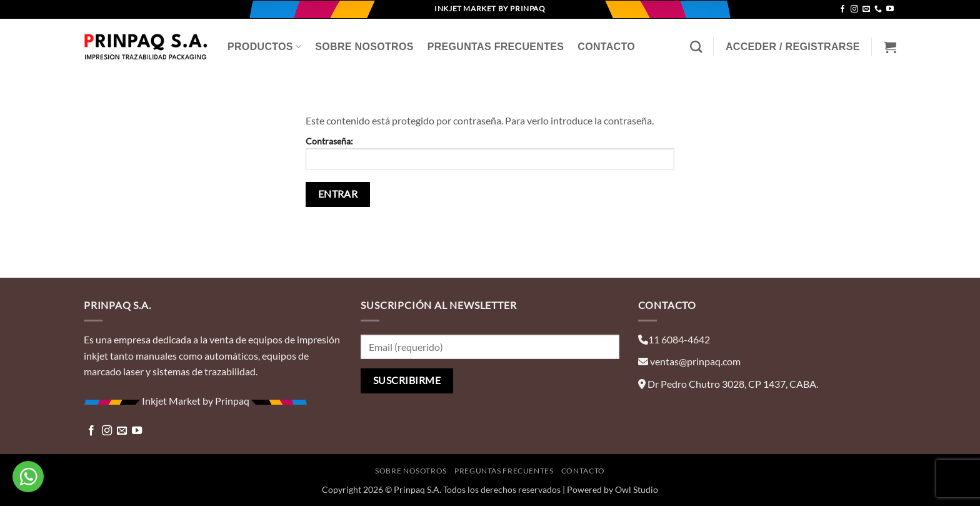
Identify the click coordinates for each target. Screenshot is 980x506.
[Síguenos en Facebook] (842, 9)
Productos (264, 47)
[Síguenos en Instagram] (854, 9)
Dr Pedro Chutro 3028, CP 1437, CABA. (733, 384)
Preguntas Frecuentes (496, 47)
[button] (793, 47)
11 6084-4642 (679, 339)
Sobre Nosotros (364, 47)
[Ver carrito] (890, 47)
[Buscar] (696, 47)
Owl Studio (637, 489)
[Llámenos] (878, 9)
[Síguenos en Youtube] (890, 9)
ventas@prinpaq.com (695, 361)
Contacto (606, 47)
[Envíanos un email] (866, 9)
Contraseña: (490, 153)
